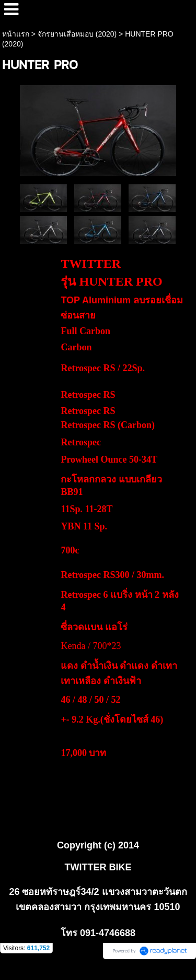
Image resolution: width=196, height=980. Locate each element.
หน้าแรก (16, 34)
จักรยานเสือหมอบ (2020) (77, 34)
